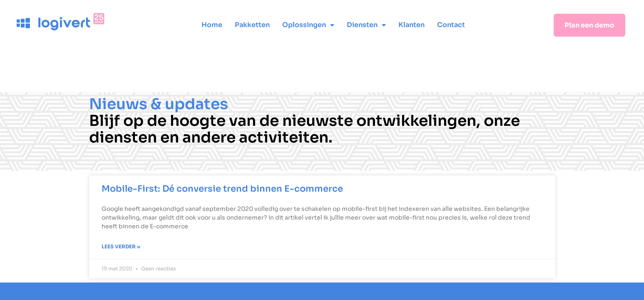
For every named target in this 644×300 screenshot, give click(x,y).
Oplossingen (308, 25)
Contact (451, 25)
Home (212, 25)
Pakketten (252, 25)
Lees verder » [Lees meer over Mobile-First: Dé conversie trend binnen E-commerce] (121, 246)
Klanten (412, 25)
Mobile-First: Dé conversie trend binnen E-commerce (222, 189)
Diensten (366, 25)
